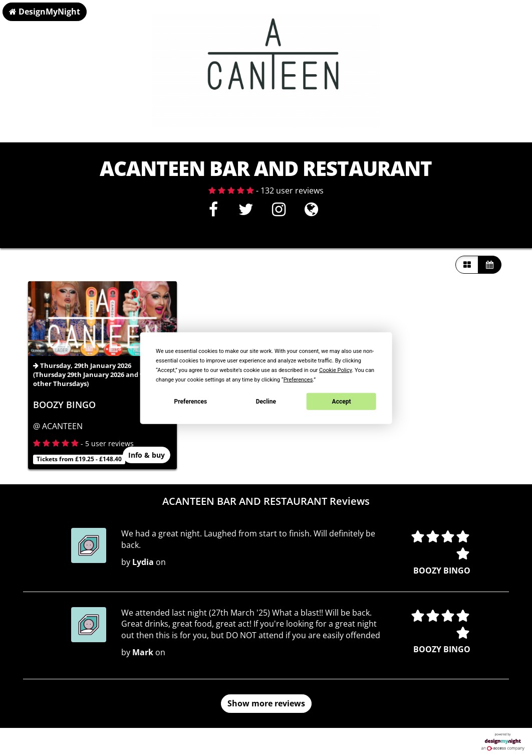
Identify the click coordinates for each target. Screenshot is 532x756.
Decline (266, 401)
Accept (342, 401)
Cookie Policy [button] (335, 370)
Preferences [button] (298, 380)
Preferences (191, 401)
